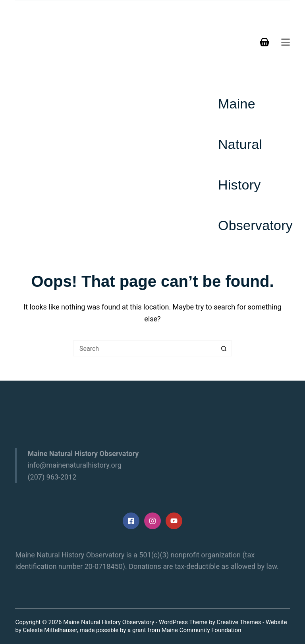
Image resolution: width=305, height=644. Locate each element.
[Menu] (286, 42)
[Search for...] (145, 348)
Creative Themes (239, 622)
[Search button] (224, 348)
